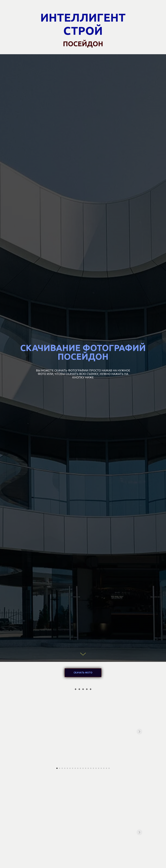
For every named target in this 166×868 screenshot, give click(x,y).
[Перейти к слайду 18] (101, 768)
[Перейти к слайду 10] (80, 768)
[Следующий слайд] (139, 732)
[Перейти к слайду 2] (60, 768)
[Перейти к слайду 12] (86, 768)
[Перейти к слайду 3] (62, 768)
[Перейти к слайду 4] (65, 768)
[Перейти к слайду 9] (78, 768)
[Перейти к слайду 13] (88, 768)
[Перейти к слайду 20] (106, 768)
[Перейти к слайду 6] (70, 768)
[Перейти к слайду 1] (57, 768)
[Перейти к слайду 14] (91, 768)
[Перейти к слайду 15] (93, 768)
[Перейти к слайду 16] (96, 768)
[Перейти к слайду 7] (73, 768)
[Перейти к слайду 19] (104, 768)
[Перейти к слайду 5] (67, 768)
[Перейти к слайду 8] (75, 768)
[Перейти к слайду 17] (99, 768)
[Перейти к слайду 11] (83, 768)
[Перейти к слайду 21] (109, 768)
